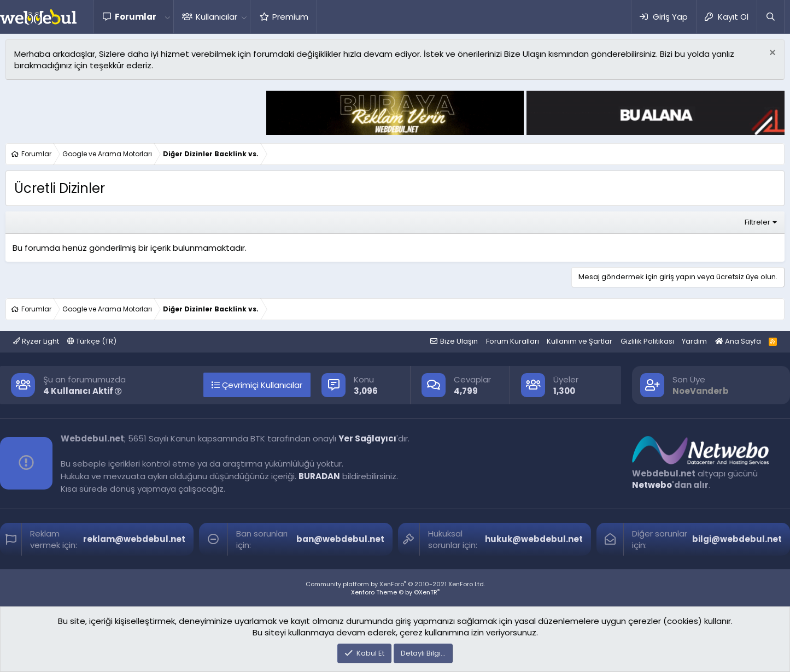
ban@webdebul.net (340, 539)
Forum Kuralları (513, 341)
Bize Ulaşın (459, 341)
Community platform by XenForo (395, 584)
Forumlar (136, 17)
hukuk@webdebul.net (534, 539)
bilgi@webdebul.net (737, 539)
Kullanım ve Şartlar (580, 341)
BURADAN (319, 476)
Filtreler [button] (757, 222)
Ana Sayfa (738, 341)
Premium (290, 17)
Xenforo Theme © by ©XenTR (395, 592)
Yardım (694, 341)
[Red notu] (771, 54)
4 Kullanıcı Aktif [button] (83, 391)
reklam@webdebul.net (134, 539)
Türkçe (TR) (92, 341)
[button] (167, 17)
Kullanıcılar (216, 17)
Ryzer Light (36, 341)
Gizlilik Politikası (647, 341)
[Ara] (770, 17)
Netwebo (652, 485)
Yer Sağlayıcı (367, 438)
